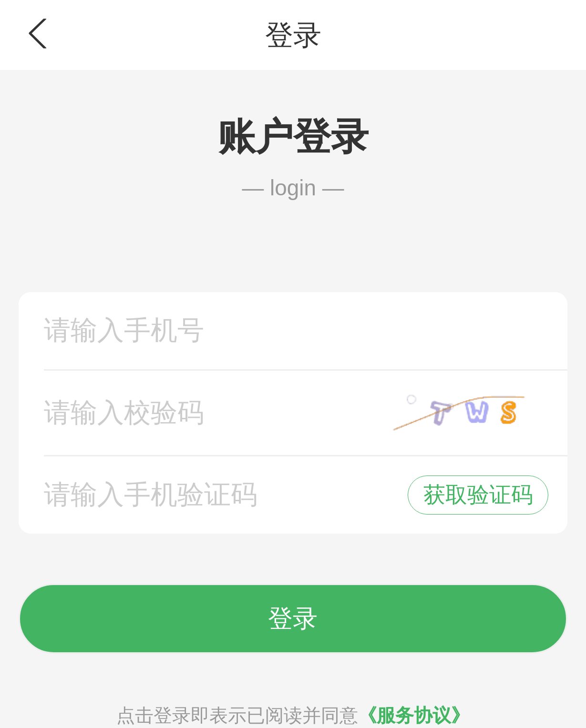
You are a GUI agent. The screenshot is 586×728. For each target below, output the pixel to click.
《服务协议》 (414, 715)
